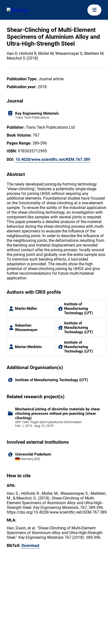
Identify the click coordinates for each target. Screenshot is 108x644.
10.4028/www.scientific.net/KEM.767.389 (53, 159)
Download (30, 546)
